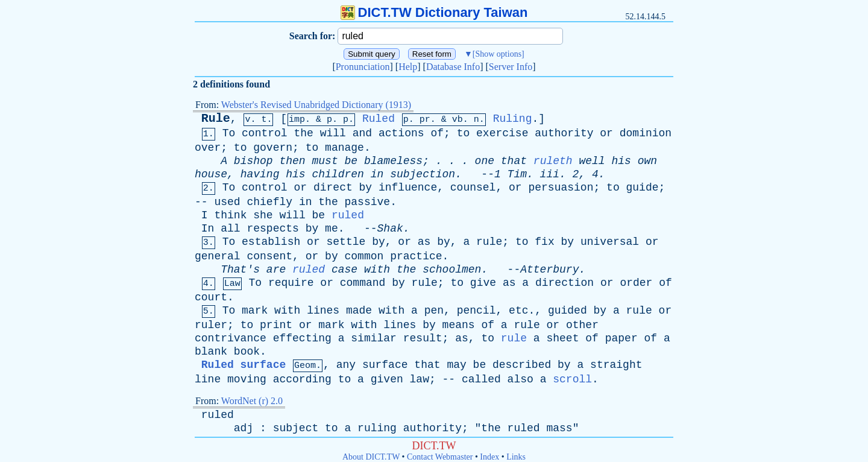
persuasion (561, 188)
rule (489, 242)
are (276, 270)
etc (518, 311)
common (364, 256)
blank (211, 352)
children (338, 174)
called (481, 379)
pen (434, 311)
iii (550, 174)
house (211, 174)
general (218, 256)
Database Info (453, 67)
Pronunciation (363, 67)
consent (269, 256)
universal (610, 242)
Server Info (511, 67)
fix (544, 242)
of (437, 133)
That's (240, 270)
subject (296, 428)
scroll (572, 379)
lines (323, 311)
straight (616, 365)
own (647, 161)
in (377, 174)
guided (568, 311)
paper (621, 338)
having (260, 174)
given (387, 379)
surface (385, 365)
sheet (562, 338)
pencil (476, 311)
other (582, 325)
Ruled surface (244, 365)
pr (425, 120)
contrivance (231, 338)
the (304, 133)
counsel (473, 188)
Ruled (379, 119)
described (522, 365)
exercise (502, 133)
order (636, 283)
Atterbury (549, 270)
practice (416, 256)
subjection (423, 174)
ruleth (553, 161)
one (485, 161)
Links (516, 457)
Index (489, 457)
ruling (377, 428)
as (424, 242)
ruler (211, 325)
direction (565, 283)
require (291, 283)
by (366, 188)
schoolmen (452, 270)
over (208, 148)
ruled (348, 215)
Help (408, 67)
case (344, 270)
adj (244, 428)
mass (559, 428)
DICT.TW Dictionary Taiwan (434, 12)
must (325, 161)
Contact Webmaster (440, 457)
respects (272, 229)
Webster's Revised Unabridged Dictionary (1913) (316, 105)
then (292, 161)
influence (408, 188)
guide (643, 188)
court (211, 297)
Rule (216, 119)
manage (344, 148)
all (230, 229)
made (359, 311)
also (520, 379)
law (420, 379)
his (621, 161)
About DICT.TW (371, 457)
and (362, 133)
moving (247, 379)
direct (333, 188)
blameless (393, 161)
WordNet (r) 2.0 (252, 401)
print (276, 325)
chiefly (269, 202)
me (332, 229)
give (483, 283)
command (363, 283)
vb (458, 120)
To (229, 133)
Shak (390, 229)
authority (564, 133)
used (227, 202)
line (208, 379)
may (456, 365)
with (377, 270)
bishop (253, 161)
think (230, 215)
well (592, 161)
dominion (646, 133)
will (333, 133)
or (606, 133)
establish (271, 242)
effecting (302, 338)
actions (401, 133)
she (263, 215)
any (346, 365)
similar (374, 338)
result (423, 338)
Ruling (513, 119)
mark (255, 311)
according (302, 379)
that (514, 161)
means (459, 325)
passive (368, 202)
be (351, 161)
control (265, 133)
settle (346, 242)
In (208, 229)
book (247, 352)
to (464, 133)
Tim (517, 174)
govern (273, 148)
